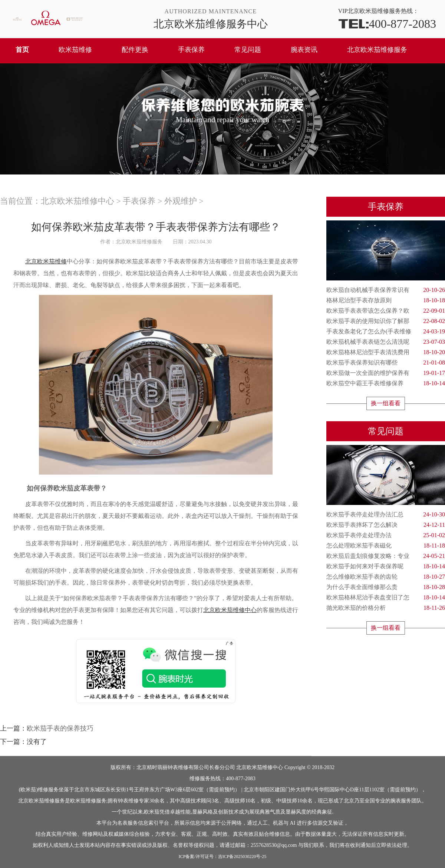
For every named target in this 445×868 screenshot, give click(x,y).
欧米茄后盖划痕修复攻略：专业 (386, 556)
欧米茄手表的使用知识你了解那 (386, 321)
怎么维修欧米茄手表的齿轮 (386, 577)
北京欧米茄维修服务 (377, 50)
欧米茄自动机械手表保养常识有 (386, 290)
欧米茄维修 (75, 50)
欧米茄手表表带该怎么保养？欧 (386, 311)
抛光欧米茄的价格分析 (386, 608)
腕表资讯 (304, 50)
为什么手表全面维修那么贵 (386, 587)
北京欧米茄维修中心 (78, 201)
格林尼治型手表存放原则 (386, 300)
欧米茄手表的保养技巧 (60, 728)
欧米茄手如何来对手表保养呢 (386, 566)
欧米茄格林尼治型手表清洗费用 (386, 352)
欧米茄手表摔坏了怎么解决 (386, 525)
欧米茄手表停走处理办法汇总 (386, 515)
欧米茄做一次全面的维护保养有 (386, 373)
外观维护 (181, 201)
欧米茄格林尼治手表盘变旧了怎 (386, 598)
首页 (22, 50)
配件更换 (135, 50)
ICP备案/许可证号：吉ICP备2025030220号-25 (223, 857)
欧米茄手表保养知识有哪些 (386, 363)
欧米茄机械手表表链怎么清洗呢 (386, 342)
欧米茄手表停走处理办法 (386, 535)
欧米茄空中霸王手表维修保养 (386, 383)
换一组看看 (386, 403)
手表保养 (191, 50)
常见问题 (248, 50)
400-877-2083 (387, 23)
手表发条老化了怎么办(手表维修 (386, 332)
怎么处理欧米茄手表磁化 (386, 546)
